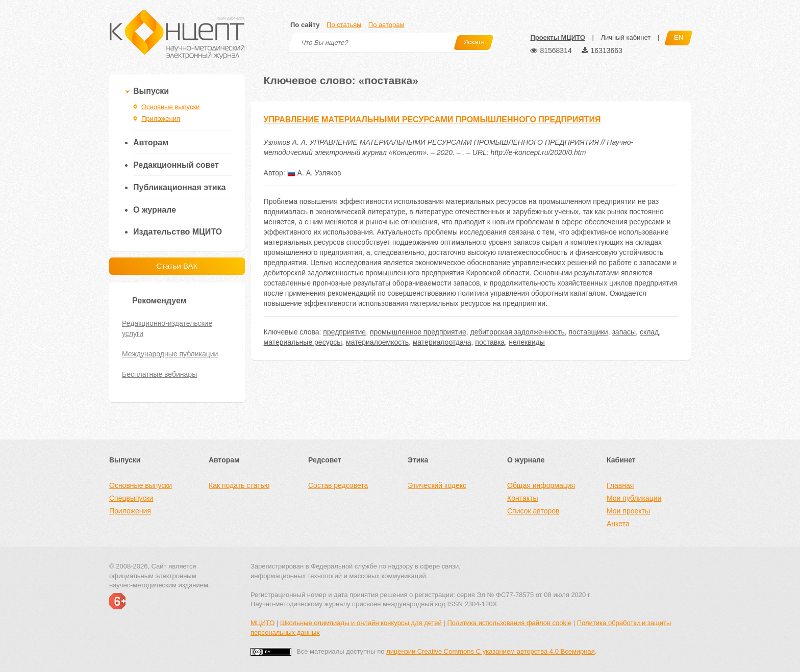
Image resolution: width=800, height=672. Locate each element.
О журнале (155, 210)
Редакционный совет (176, 165)
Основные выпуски (170, 107)
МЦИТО (262, 623)
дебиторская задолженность (517, 332)
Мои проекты (628, 511)
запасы (624, 332)
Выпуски (151, 91)
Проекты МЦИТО (557, 37)
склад (649, 332)
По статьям (344, 25)
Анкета (618, 524)
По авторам (386, 25)
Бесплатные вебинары (159, 374)
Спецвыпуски (131, 498)
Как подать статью (239, 485)
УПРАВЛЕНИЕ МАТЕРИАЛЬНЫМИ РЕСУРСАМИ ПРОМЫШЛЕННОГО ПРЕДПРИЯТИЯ (432, 120)
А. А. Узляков (314, 173)
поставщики (589, 332)
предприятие (344, 332)
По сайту (305, 25)
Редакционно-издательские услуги (167, 328)
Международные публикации (170, 354)
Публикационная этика (179, 187)
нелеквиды (527, 342)
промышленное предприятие (418, 332)
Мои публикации (634, 498)
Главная (620, 485)
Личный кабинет (626, 37)
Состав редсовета (338, 485)
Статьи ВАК (177, 266)
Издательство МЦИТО (178, 232)
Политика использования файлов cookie (509, 623)
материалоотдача (442, 342)
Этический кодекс (437, 485)
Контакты (522, 498)
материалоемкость (377, 342)
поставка (490, 342)
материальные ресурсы (303, 342)
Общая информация (541, 485)
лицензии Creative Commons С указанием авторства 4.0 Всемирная (491, 651)
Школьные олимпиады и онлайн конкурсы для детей (361, 623)
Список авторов (533, 511)
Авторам (151, 143)
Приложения (161, 119)
